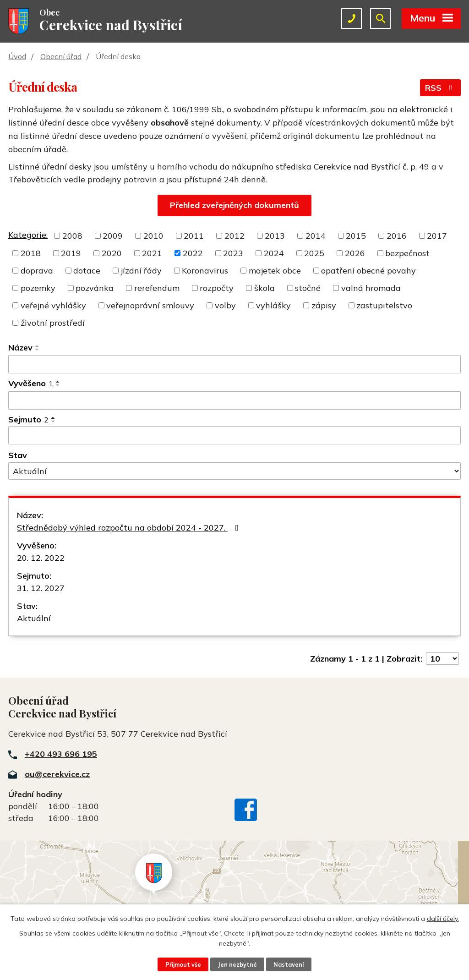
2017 (437, 236)
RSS (441, 88)
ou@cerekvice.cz (57, 774)
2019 (71, 253)
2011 (194, 236)
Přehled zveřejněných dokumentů (234, 205)
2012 (234, 236)
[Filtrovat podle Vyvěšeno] (234, 400)
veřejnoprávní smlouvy (150, 305)
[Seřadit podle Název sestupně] (38, 350)
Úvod (17, 56)
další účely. (443, 919)
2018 (31, 253)
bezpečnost (407, 253)
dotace (87, 271)
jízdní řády (141, 271)
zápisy (324, 305)
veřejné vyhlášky (53, 305)
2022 (193, 253)
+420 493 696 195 (61, 754)
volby (225, 305)
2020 (112, 253)
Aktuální (34, 618)
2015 (356, 236)
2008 (72, 236)
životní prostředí (53, 323)
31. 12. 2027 (41, 588)
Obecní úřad (61, 56)
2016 (397, 236)
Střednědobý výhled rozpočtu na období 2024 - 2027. (130, 528)
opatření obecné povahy (368, 271)
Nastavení (289, 964)
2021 (152, 253)
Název (20, 348)
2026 (355, 253)
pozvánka (95, 288)
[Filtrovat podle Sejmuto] (234, 435)
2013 (275, 236)
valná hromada (371, 288)
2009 (113, 236)
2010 (153, 236)
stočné (308, 288)
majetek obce (275, 271)
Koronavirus (205, 271)
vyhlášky (273, 305)
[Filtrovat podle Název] (234, 364)
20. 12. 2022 (41, 558)
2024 (274, 253)
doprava (37, 271)
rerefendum (157, 288)
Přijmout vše (183, 964)
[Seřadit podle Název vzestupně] (38, 346)
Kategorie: (28, 235)
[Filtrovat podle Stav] (234, 471)
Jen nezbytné (237, 964)
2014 (316, 236)
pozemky (38, 288)
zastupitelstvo (384, 305)
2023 (233, 253)
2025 (314, 253)
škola (264, 288)
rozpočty (217, 288)
